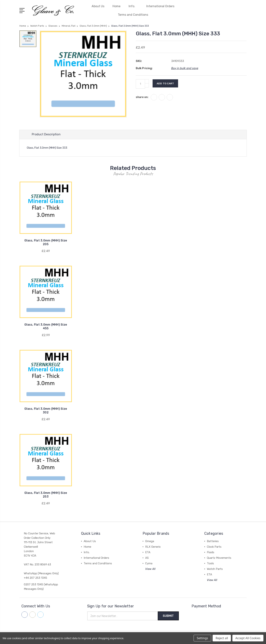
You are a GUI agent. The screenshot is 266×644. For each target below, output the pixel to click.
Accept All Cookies (248, 638)
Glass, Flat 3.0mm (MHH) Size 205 (46, 243)
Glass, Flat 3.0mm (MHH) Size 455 (46, 327)
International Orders (160, 6)
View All (150, 569)
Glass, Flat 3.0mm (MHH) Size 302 (46, 411)
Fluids (211, 553)
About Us (98, 6)
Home (116, 6)
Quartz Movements (219, 558)
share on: (142, 97)
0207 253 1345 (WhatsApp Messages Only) (41, 587)
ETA (148, 553)
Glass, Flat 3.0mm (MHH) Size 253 (46, 495)
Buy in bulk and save (185, 68)
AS (147, 558)
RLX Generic (153, 547)
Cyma (149, 564)
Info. (133, 6)
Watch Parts (215, 569)
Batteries (213, 542)
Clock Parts (214, 547)
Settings (202, 638)
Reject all (222, 638)
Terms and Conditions (133, 15)
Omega (150, 542)
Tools (210, 564)
